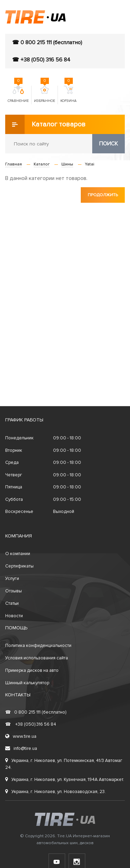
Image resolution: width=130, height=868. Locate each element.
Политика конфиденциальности (38, 646)
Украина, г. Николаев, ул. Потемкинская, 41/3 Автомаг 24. (64, 764)
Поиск (109, 144)
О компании (18, 554)
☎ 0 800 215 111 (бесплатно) (47, 42)
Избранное (45, 94)
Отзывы (14, 591)
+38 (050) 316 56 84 (31, 724)
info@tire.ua (21, 748)
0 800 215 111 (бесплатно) (36, 712)
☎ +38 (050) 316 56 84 (41, 60)
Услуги (12, 579)
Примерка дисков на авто (32, 670)
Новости (14, 616)
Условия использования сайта (37, 658)
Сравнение (18, 94)
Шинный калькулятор (27, 683)
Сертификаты (19, 566)
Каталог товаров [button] (45, 124)
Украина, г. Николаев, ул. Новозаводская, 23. (55, 792)
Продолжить (103, 195)
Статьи (12, 603)
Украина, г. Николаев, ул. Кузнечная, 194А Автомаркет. (65, 780)
